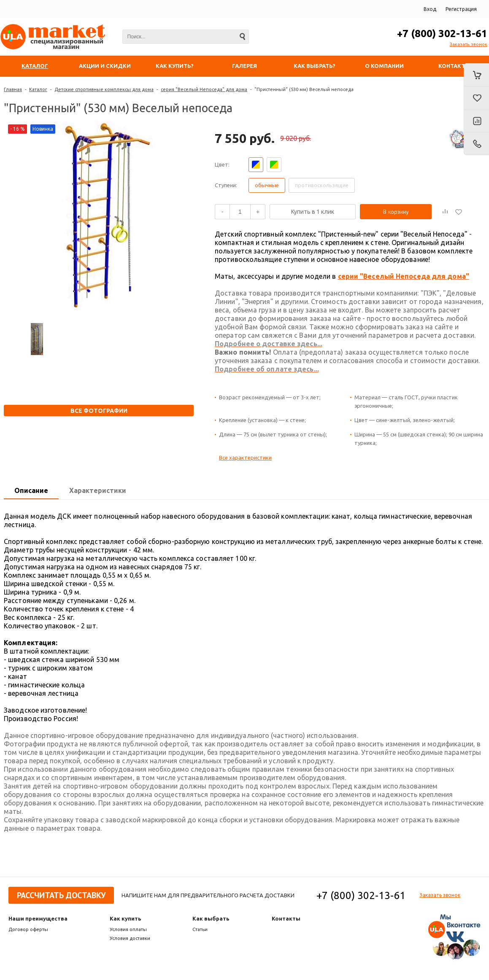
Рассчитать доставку (61, 895)
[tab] (31, 491)
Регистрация (461, 9)
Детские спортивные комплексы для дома (104, 89)
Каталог (38, 89)
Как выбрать (211, 918)
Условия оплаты (128, 929)
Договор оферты (28, 929)
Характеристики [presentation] (98, 490)
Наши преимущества (38, 918)
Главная (13, 89)
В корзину (396, 212)
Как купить (126, 918)
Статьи (200, 929)
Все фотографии (99, 411)
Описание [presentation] (31, 490)
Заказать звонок (469, 44)
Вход (430, 9)
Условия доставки (130, 938)
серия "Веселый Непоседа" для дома (204, 89)
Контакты (286, 918)
